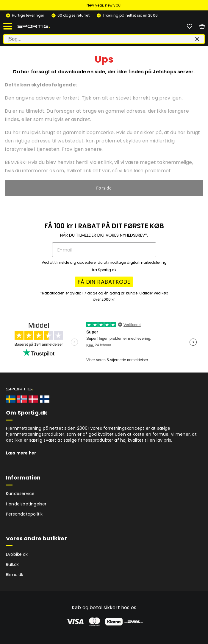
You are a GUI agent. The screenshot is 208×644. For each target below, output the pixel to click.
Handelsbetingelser (26, 504)
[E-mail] (104, 250)
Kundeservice (20, 494)
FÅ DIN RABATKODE (104, 282)
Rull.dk (12, 564)
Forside (104, 188)
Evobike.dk (17, 554)
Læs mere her (21, 453)
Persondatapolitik (24, 514)
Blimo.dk (15, 575)
